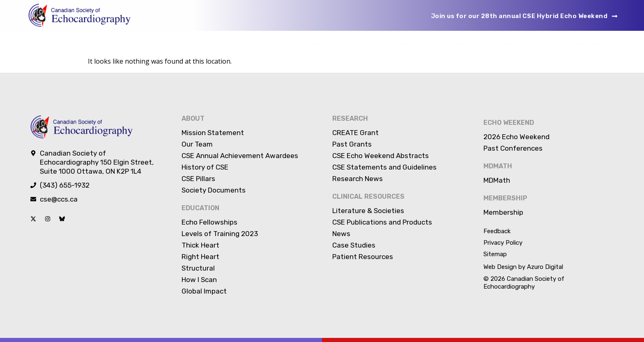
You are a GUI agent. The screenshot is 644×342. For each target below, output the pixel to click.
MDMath (556, 44)
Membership (595, 44)
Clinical (458, 43)
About (322, 43)
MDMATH (498, 166)
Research (414, 43)
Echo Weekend (508, 43)
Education (365, 43)
